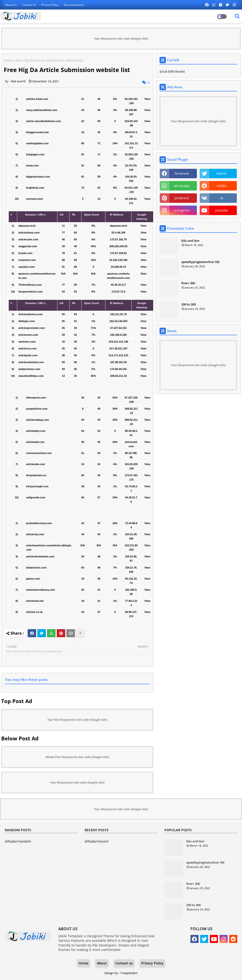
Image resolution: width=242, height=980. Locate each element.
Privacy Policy (50, 5)
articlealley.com (36, 431)
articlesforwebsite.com (40, 556)
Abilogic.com (27, 321)
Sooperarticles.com (30, 292)
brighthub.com (35, 188)
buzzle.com (25, 253)
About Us (11, 5)
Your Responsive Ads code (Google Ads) (121, 38)
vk (222, 198)
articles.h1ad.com (37, 99)
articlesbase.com (29, 233)
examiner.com (27, 260)
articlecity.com (35, 534)
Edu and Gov (190, 241)
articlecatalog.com (37, 420)
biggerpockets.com (38, 177)
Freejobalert (129, 973)
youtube (222, 210)
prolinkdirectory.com (39, 523)
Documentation (74, 5)
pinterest (182, 198)
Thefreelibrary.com (30, 285)
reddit (222, 186)
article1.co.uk (34, 612)
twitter (222, 173)
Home (8, 60)
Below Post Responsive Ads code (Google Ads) (77, 757)
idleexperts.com (36, 398)
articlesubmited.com (31, 362)
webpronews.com (29, 369)
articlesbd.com (35, 442)
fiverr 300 (188, 283)
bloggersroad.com (37, 132)
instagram (182, 210)
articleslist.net (35, 601)
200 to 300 (188, 304)
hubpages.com (35, 154)
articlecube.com (28, 239)
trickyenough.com (37, 486)
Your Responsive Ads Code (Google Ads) (198, 121)
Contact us (29, 5)
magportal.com (28, 246)
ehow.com (32, 165)
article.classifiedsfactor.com (43, 121)
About (102, 963)
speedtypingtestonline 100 (200, 262)
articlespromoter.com (32, 328)
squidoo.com (26, 267)
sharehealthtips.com (31, 376)
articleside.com (35, 464)
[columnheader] (13, 217)
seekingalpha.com (37, 143)
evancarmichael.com (39, 453)
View (147, 99)
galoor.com (33, 579)
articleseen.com (28, 335)
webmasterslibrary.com (40, 590)
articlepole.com (28, 355)
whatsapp (182, 186)
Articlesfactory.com (30, 314)
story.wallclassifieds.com (42, 110)
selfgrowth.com (36, 497)
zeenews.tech (34, 199)
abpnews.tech (27, 226)
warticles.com (27, 342)
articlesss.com (27, 348)
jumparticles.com (37, 409)
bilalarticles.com (36, 568)
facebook (182, 173)
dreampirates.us (36, 475)
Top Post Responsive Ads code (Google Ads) (77, 720)
